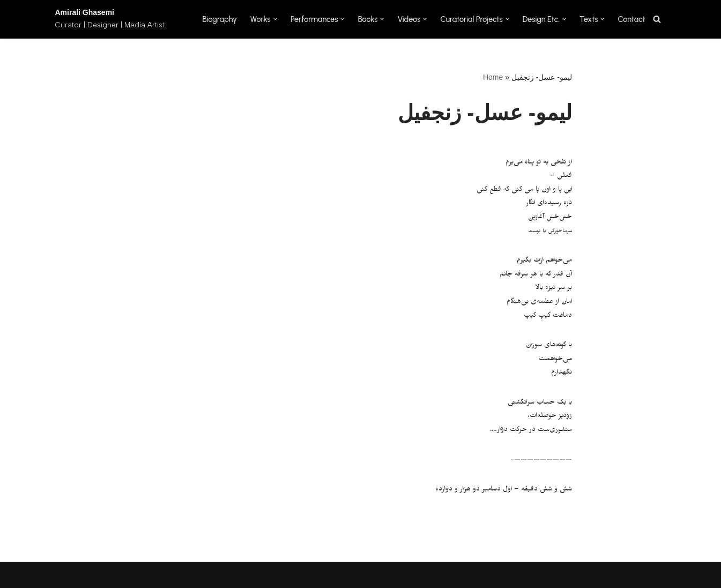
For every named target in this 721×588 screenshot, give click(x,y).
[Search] (657, 19)
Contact (632, 19)
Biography (219, 19)
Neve (65, 575)
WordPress (151, 575)
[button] (275, 19)
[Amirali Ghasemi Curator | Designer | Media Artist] (110, 19)
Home (493, 77)
